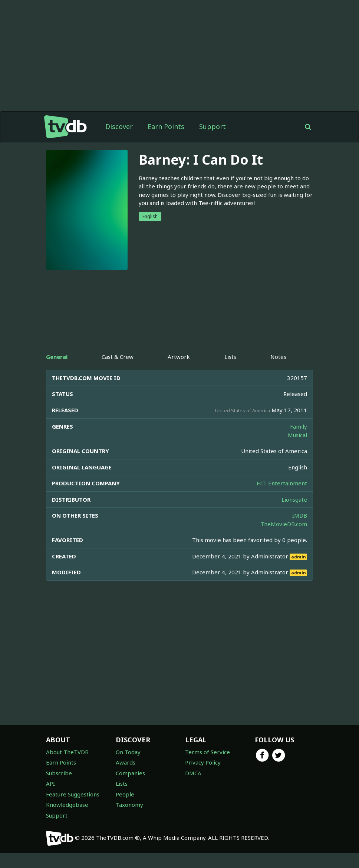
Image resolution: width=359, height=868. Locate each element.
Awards (126, 762)
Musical (297, 435)
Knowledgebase (67, 805)
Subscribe (59, 773)
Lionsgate (294, 499)
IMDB (300, 515)
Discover (119, 126)
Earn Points (166, 126)
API (50, 783)
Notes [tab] (278, 357)
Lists (122, 783)
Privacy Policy (203, 762)
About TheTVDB (67, 752)
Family (299, 426)
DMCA (193, 773)
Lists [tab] (230, 357)
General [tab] (57, 357)
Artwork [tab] (179, 357)
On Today (128, 752)
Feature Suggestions (73, 794)
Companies (130, 773)
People (125, 794)
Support (213, 126)
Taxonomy (129, 805)
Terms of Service (208, 752)
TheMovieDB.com (284, 524)
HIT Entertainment (282, 483)
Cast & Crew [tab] (118, 357)
